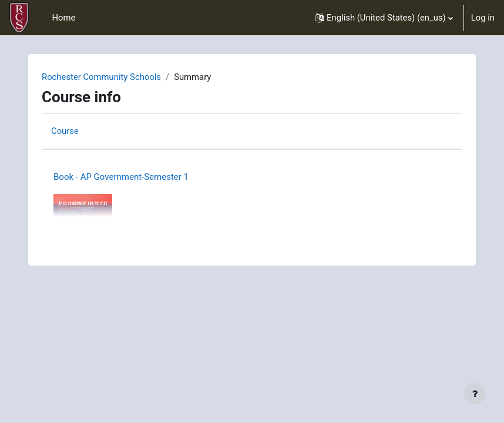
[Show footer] (475, 394)
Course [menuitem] (65, 131)
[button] (384, 18)
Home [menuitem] (63, 18)
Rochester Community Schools (101, 77)
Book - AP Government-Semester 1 (121, 177)
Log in (483, 18)
